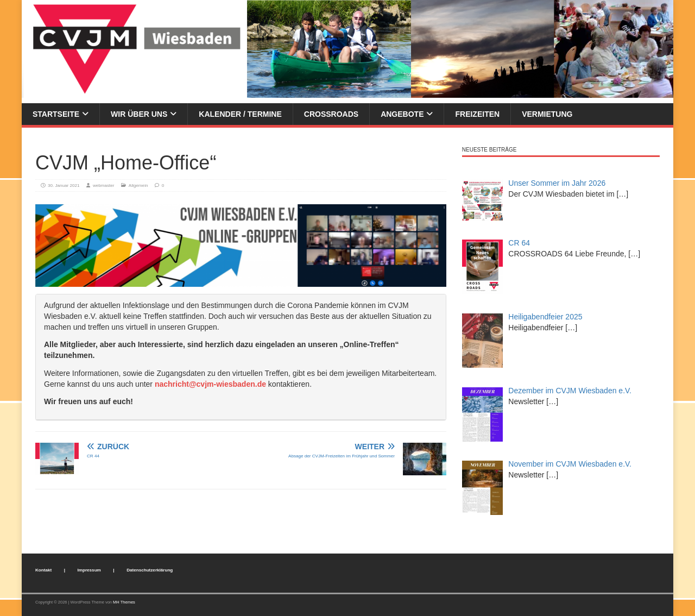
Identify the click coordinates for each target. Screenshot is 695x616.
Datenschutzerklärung (150, 570)
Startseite (56, 114)
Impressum (89, 570)
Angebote (402, 114)
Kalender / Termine (240, 114)
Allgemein (138, 186)
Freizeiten (477, 114)
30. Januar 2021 (64, 186)
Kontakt (43, 570)
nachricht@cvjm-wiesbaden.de (210, 384)
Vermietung (547, 114)
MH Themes (124, 602)
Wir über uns (139, 114)
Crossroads (331, 114)
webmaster (104, 186)
